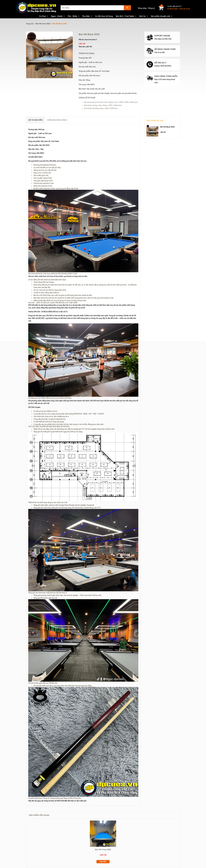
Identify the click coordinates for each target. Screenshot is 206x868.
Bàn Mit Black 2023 (167, 127)
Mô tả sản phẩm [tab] (35, 120)
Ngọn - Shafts (57, 16)
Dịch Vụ (142, 16)
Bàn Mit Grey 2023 (103, 850)
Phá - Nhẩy (72, 16)
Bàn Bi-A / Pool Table (125, 16)
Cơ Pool (42, 16)
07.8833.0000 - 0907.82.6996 (179, 9)
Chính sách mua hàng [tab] (57, 120)
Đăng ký (151, 8)
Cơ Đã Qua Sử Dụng (104, 16)
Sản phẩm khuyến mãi (160, 16)
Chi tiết (103, 862)
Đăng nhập (142, 8)
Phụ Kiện (86, 16)
